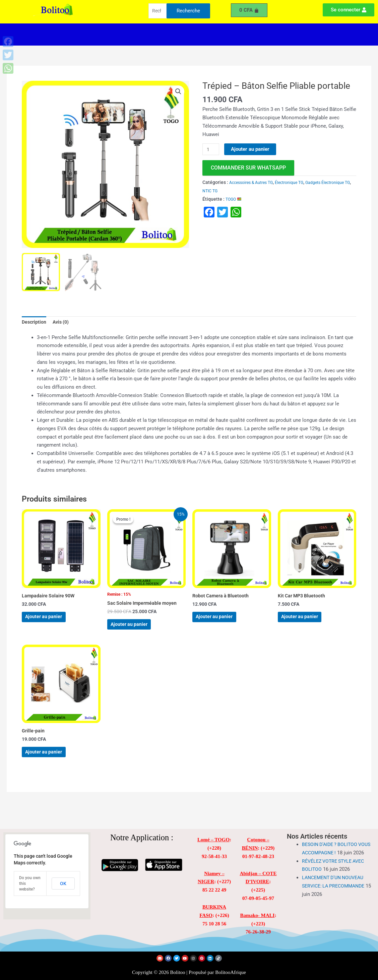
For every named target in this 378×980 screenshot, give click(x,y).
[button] (137, 35)
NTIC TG (246, 191)
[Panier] (249, 10)
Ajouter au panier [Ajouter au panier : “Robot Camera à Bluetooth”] (222, 622)
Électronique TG (298, 183)
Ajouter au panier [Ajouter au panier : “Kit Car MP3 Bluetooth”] (307, 622)
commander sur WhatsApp (248, 168)
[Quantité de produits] (211, 149)
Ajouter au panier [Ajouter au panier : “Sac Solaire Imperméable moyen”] (137, 630)
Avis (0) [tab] (63, 323)
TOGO (235, 199)
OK (63, 884)
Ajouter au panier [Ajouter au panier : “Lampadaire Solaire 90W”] (51, 622)
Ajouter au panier (251, 149)
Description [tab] (35, 323)
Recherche (188, 11)
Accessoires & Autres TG (255, 183)
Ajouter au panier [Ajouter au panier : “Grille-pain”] (51, 765)
